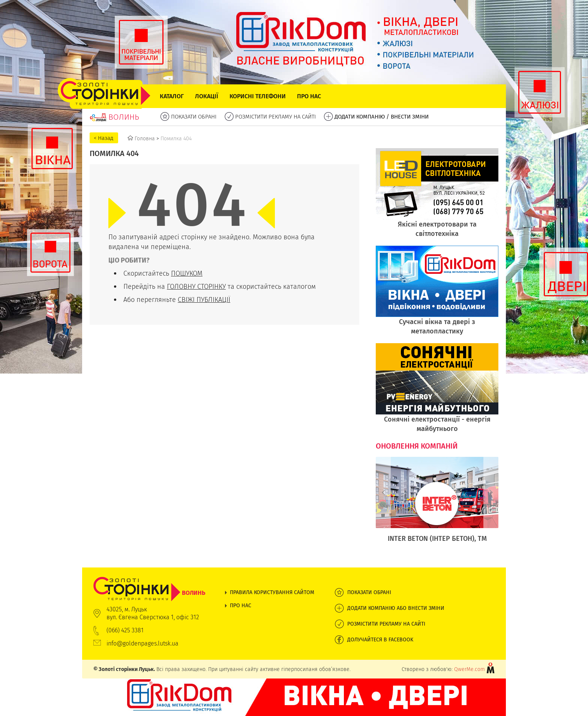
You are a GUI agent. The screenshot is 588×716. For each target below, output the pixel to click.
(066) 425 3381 (125, 630)
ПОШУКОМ (187, 273)
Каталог (172, 96)
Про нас (309, 96)
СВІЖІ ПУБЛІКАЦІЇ (204, 299)
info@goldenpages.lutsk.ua (142, 643)
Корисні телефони (258, 96)
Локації (207, 96)
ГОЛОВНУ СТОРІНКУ (196, 286)
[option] (437, 504)
